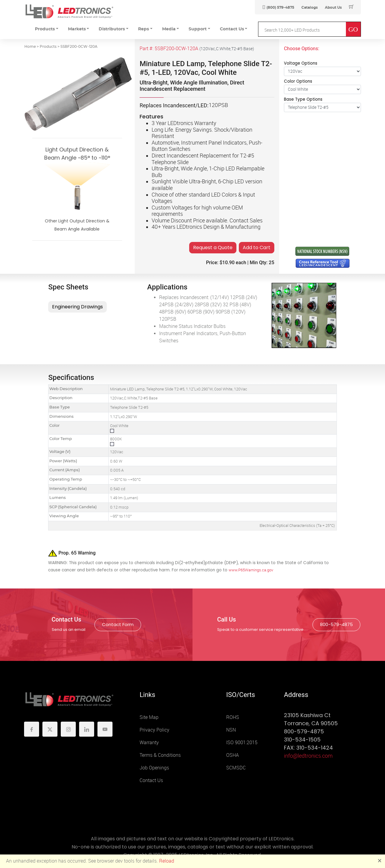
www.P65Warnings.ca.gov (251, 570)
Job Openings (154, 768)
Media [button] (169, 29)
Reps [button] (143, 29)
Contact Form (118, 624)
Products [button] (45, 29)
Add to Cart (257, 248)
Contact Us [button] (232, 29)
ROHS (233, 717)
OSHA (233, 755)
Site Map (149, 717)
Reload (167, 861)
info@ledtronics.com (308, 756)
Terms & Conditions (160, 755)
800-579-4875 (336, 624)
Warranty (149, 743)
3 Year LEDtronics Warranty (184, 123)
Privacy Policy (154, 730)
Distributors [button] (112, 29)
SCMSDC (236, 768)
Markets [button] (77, 29)
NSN (231, 730)
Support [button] (198, 29)
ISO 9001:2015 (242, 743)
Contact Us (151, 780)
